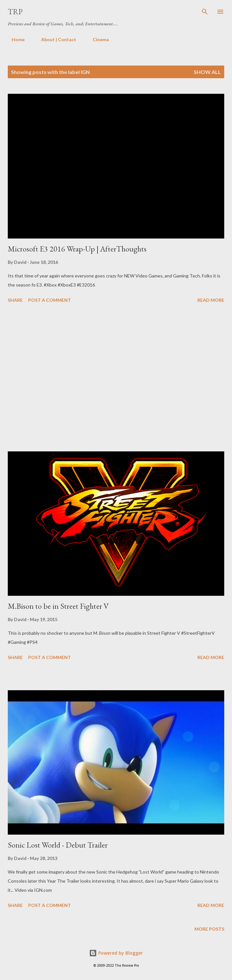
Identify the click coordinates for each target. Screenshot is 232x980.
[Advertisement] (116, 378)
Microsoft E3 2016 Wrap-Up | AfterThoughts (77, 249)
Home (14, 39)
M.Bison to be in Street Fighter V (58, 606)
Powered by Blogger (116, 953)
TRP (15, 12)
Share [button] (15, 300)
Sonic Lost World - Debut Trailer (58, 845)
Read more (211, 300)
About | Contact (55, 39)
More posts (209, 929)
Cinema (97, 39)
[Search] (205, 12)
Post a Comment (50, 300)
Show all (207, 72)
